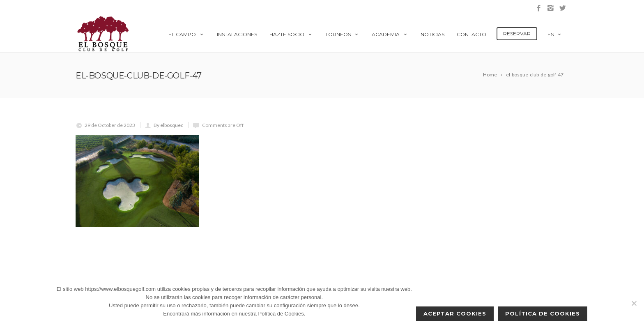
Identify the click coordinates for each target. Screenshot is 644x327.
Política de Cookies (543, 313)
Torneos (342, 34)
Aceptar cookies (455, 313)
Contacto (471, 34)
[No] (634, 303)
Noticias (432, 34)
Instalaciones (237, 34)
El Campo (186, 34)
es (555, 34)
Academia (390, 34)
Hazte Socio (291, 34)
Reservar (517, 33)
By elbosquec (168, 125)
